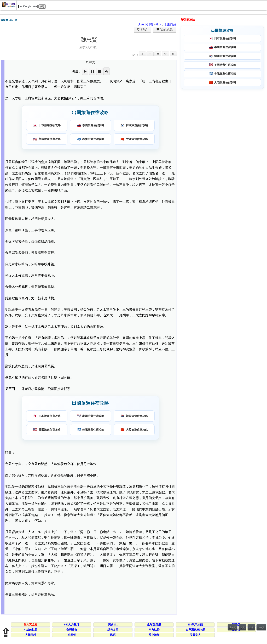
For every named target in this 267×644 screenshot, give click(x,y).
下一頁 (261, 628)
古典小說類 (146, 25)
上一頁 (233, 628)
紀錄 (144, 30)
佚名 (159, 25)
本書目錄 (170, 25)
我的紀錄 (166, 30)
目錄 (251, 628)
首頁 (242, 628)
